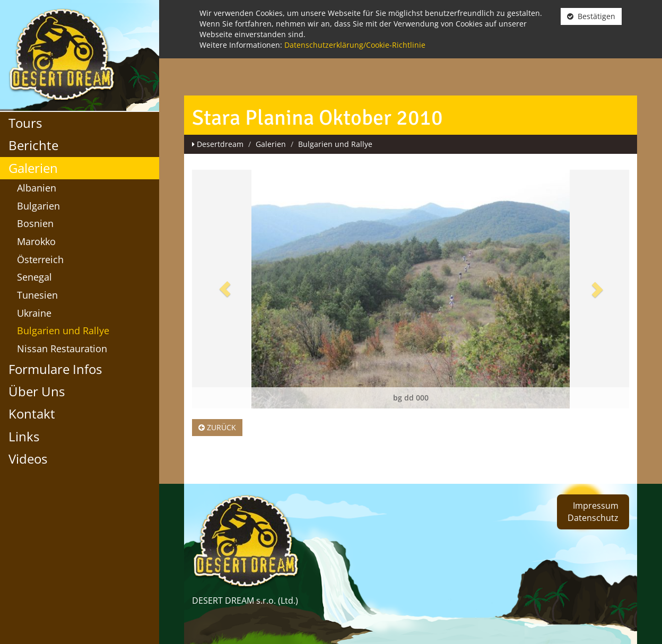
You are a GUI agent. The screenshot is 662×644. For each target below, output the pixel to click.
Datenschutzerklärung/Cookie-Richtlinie (355, 45)
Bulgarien (38, 206)
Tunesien (37, 295)
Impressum (596, 506)
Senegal (34, 277)
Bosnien (35, 223)
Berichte (33, 145)
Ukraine (34, 313)
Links (24, 436)
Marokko (36, 241)
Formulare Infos (55, 369)
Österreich (40, 259)
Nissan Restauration (62, 349)
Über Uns (37, 391)
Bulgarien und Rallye (63, 330)
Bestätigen (591, 16)
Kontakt (32, 414)
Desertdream (220, 144)
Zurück (217, 427)
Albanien (37, 188)
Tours (25, 123)
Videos (28, 459)
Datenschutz (593, 518)
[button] (225, 289)
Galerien (33, 168)
